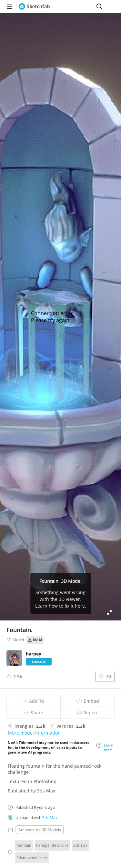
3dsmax (80, 845)
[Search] (99, 6)
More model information (34, 733)
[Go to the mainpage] (34, 6)
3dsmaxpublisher (32, 858)
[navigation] (9, 6)
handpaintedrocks (52, 845)
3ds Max (50, 818)
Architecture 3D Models (40, 830)
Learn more (105, 747)
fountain (24, 845)
